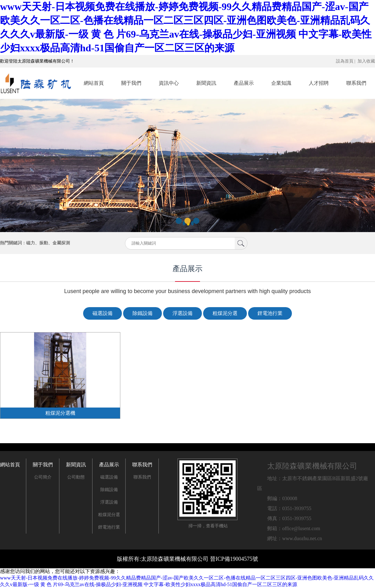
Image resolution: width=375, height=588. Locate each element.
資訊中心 (169, 83)
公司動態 (76, 477)
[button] (179, 221)
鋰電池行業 (270, 313)
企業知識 (281, 83)
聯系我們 (356, 83)
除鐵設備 (142, 313)
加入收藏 (366, 61)
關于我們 (131, 83)
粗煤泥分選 (225, 313)
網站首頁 (94, 83)
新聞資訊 (206, 83)
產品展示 (244, 83)
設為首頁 (345, 61)
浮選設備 (182, 313)
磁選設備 (102, 313)
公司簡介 (43, 477)
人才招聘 (319, 83)
